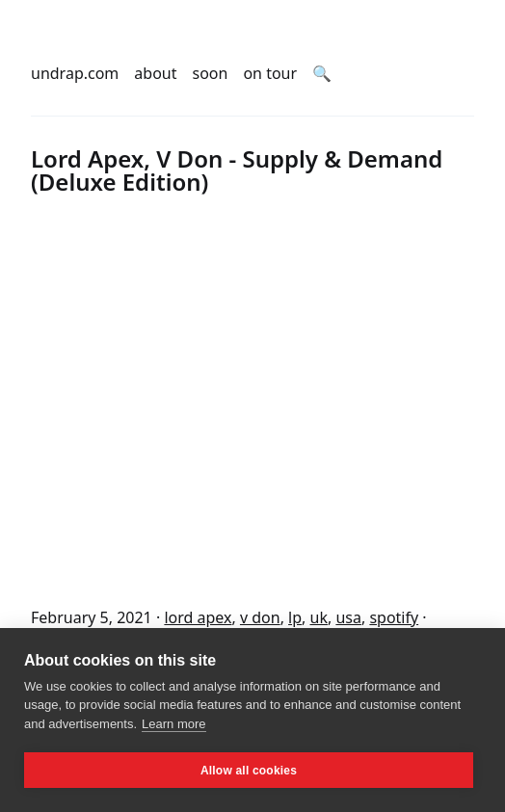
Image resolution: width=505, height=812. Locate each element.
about (155, 73)
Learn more (173, 724)
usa (348, 617)
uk (319, 617)
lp (295, 617)
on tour (270, 73)
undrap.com (75, 73)
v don (260, 617)
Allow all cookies (249, 771)
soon (211, 73)
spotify (394, 617)
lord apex (198, 617)
